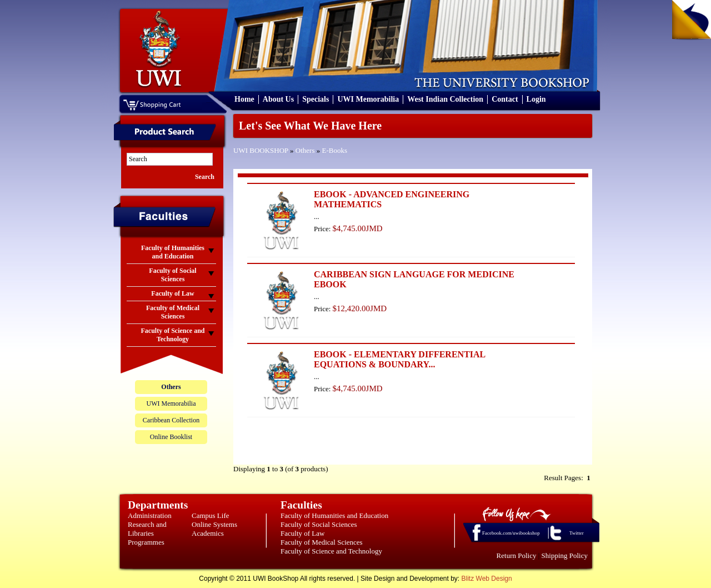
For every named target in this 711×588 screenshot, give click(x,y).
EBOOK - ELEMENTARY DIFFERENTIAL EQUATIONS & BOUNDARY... (399, 359)
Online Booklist (171, 437)
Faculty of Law (302, 533)
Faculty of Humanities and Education (334, 515)
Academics (208, 533)
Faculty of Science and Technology (331, 551)
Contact (505, 99)
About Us (278, 99)
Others (305, 150)
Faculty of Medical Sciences (322, 542)
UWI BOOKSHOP (261, 150)
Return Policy (517, 555)
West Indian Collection (445, 99)
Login (536, 99)
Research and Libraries (147, 529)
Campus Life (211, 515)
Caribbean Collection (171, 420)
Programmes (146, 542)
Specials (316, 99)
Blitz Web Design (487, 579)
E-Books (335, 150)
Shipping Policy (565, 555)
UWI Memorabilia (368, 99)
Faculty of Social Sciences (319, 524)
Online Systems (214, 524)
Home (244, 99)
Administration (150, 515)
